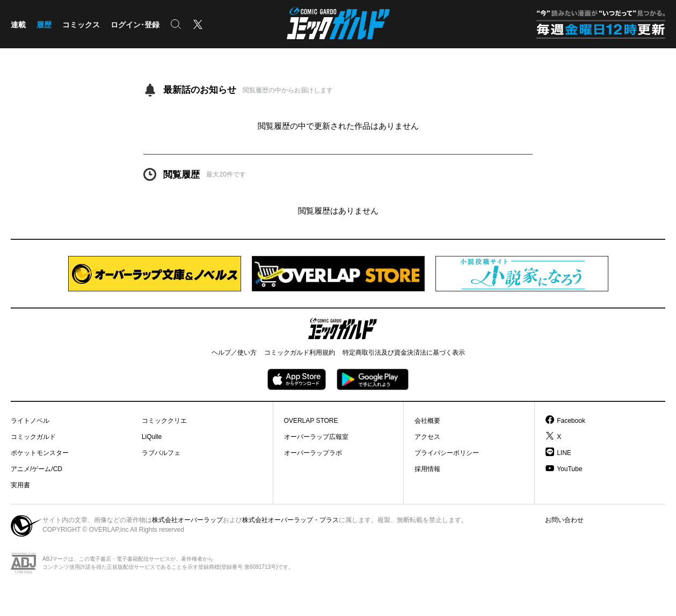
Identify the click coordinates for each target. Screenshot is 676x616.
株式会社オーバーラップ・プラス (290, 520)
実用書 (20, 485)
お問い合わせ (564, 520)
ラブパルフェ (161, 453)
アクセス (427, 437)
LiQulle (152, 437)
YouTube (569, 469)
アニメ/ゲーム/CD (37, 469)
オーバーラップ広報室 (316, 437)
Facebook (571, 421)
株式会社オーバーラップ (187, 520)
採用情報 (427, 469)
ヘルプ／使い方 (234, 353)
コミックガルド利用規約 (300, 353)
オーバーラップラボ (313, 453)
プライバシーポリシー (447, 453)
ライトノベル (30, 421)
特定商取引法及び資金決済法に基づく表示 (404, 353)
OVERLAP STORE (311, 421)
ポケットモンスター (40, 453)
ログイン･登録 (135, 25)
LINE (564, 453)
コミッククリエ (164, 421)
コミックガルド (33, 437)
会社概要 (427, 421)
